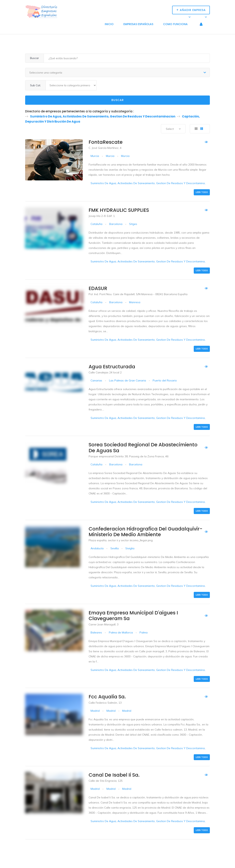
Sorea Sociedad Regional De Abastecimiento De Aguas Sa (143, 448)
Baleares (96, 632)
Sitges (133, 224)
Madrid (95, 711)
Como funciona (175, 24)
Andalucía (97, 548)
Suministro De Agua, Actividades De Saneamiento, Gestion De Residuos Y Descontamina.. (148, 183)
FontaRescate (106, 142)
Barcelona (116, 224)
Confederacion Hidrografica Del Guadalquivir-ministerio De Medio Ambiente (145, 532)
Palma (144, 632)
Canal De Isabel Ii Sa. (114, 775)
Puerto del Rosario (165, 380)
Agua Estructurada (112, 367)
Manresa (135, 302)
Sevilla (115, 548)
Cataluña (96, 224)
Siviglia (130, 548)
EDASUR (98, 288)
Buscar (118, 100)
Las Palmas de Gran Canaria (128, 380)
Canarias (96, 380)
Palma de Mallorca (121, 632)
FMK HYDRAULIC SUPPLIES (119, 210)
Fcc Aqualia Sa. (107, 697)
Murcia (95, 156)
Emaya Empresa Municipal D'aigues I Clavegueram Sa (133, 616)
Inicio (109, 24)
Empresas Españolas (138, 24)
